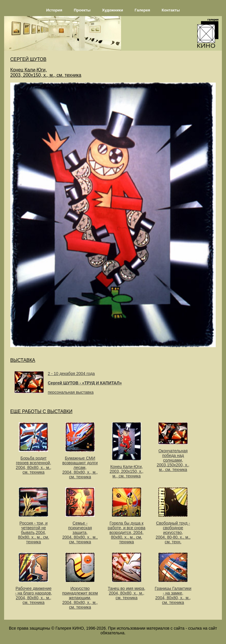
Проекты (82, 10)
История (54, 10)
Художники (113, 10)
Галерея (142, 10)
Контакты (171, 10)
